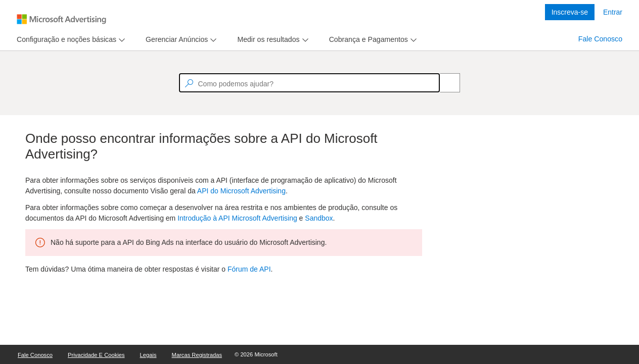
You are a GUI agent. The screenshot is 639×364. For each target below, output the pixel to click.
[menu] (70, 40)
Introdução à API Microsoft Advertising (237, 218)
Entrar (613, 12)
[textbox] (309, 83)
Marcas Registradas (197, 355)
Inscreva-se (570, 12)
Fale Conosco (600, 39)
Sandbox (319, 218)
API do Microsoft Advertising (241, 191)
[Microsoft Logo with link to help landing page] (61, 19)
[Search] (444, 83)
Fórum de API (249, 269)
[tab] (64, 40)
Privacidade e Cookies (96, 355)
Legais (148, 355)
